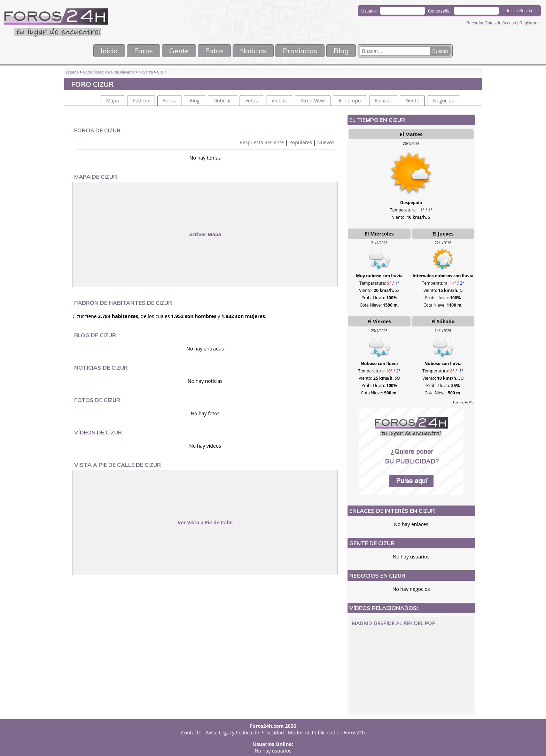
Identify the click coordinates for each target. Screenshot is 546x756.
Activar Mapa (205, 234)
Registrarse (530, 23)
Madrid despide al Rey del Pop (394, 623)
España (72, 72)
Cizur (162, 72)
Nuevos (326, 142)
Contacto (191, 732)
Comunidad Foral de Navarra (109, 72)
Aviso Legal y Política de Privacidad (245, 732)
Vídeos (279, 101)
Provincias (300, 51)
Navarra (146, 72)
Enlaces (383, 101)
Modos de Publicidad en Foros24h (326, 732)
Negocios (444, 101)
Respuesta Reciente (262, 142)
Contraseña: (439, 11)
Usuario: (369, 11)
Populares (301, 142)
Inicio (109, 51)
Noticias (253, 51)
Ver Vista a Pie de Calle (205, 522)
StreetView (313, 101)
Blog (341, 51)
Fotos (214, 51)
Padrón (141, 101)
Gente (179, 51)
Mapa (113, 101)
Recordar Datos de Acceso (492, 23)
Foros (143, 51)
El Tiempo (350, 101)
